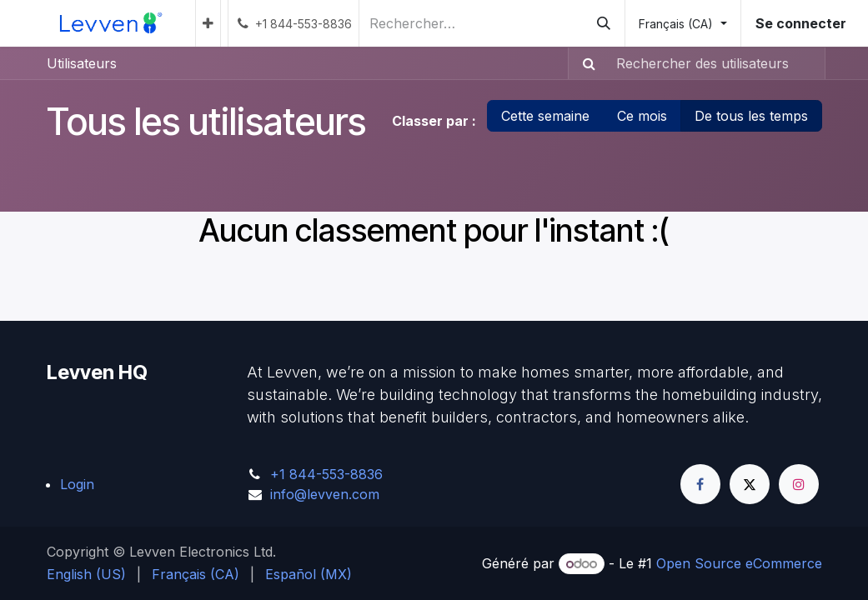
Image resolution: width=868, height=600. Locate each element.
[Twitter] (750, 484)
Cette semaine (545, 116)
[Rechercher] (604, 23)
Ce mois (642, 116)
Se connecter (801, 23)
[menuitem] (208, 23)
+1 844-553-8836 (326, 474)
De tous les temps (751, 116)
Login (77, 484)
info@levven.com (325, 494)
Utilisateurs (82, 63)
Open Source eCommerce (739, 563)
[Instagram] (799, 484)
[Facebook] (700, 484)
